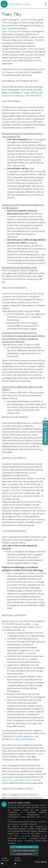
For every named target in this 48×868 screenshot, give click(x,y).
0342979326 (35, 96)
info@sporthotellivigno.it (13, 96)
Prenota (45, 437)
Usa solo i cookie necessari (24, 850)
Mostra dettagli (41, 862)
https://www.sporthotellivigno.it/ (17, 31)
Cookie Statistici (18, 859)
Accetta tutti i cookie (24, 847)
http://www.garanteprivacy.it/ (17, 780)
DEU (45, 427)
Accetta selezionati (24, 854)
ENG (45, 423)
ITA (45, 418)
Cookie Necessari (5, 859)
